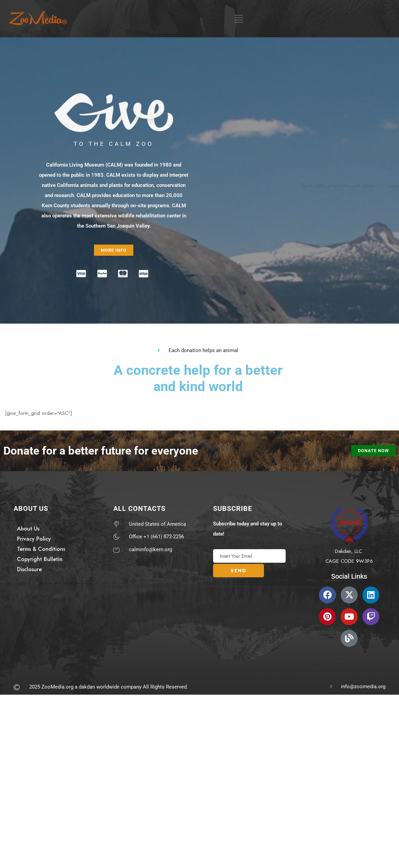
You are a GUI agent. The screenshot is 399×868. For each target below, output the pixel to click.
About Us (28, 529)
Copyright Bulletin (40, 559)
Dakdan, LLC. (349, 551)
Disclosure (29, 569)
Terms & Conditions (41, 549)
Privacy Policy (34, 539)
